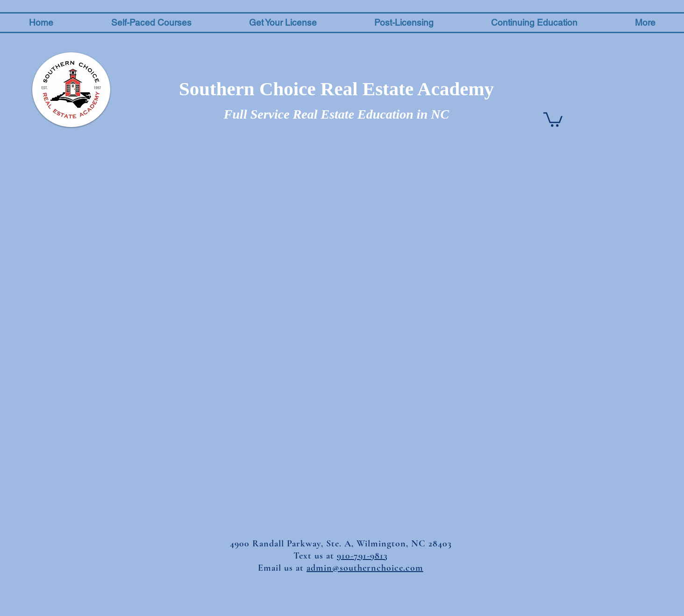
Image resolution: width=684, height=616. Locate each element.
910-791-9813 (362, 556)
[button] (151, 23)
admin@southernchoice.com (365, 568)
